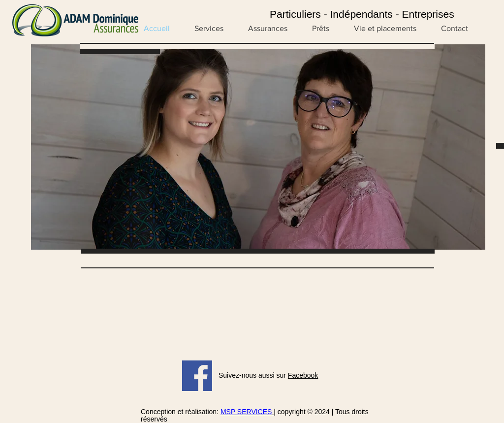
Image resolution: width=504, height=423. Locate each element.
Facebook (303, 375)
